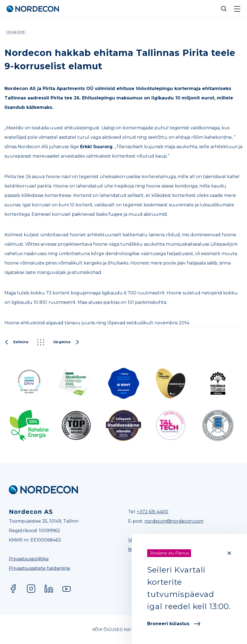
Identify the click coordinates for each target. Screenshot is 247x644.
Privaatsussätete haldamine (40, 568)
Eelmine (16, 342)
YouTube (67, 589)
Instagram (31, 589)
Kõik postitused (41, 342)
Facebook (13, 589)
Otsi (224, 9)
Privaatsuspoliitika (29, 559)
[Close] (229, 553)
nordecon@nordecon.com (174, 521)
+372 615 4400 (153, 512)
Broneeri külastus (174, 624)
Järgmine (66, 342)
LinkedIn (49, 589)
